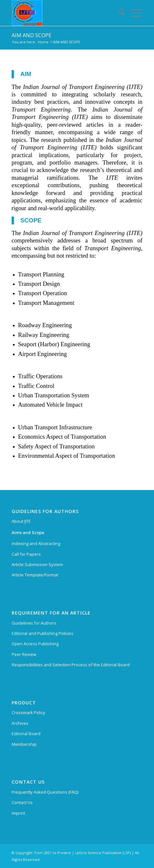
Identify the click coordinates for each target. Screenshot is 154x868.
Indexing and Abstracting (36, 543)
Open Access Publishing (35, 644)
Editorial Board (26, 734)
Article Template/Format (35, 575)
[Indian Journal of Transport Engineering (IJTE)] (64, 13)
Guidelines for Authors (34, 623)
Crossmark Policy (28, 713)
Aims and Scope (28, 532)
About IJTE (21, 521)
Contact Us (22, 802)
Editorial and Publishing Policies (43, 633)
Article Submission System (37, 564)
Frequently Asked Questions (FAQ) (45, 792)
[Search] (119, 13)
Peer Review (24, 654)
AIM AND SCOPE (32, 35)
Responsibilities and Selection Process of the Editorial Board (71, 665)
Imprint (18, 813)
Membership (24, 744)
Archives (20, 723)
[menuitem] (119, 13)
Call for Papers (26, 554)
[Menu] (133, 13)
